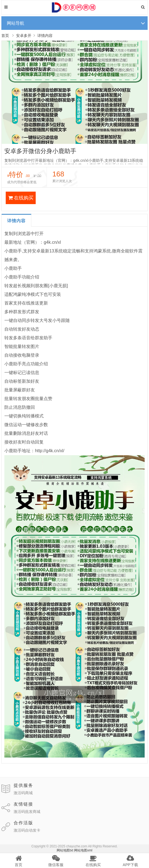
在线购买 (21, 198)
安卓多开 (24, 36)
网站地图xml (83, 850)
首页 (5, 36)
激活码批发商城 (27, 812)
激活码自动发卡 (27, 830)
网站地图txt (65, 850)
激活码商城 (23, 793)
